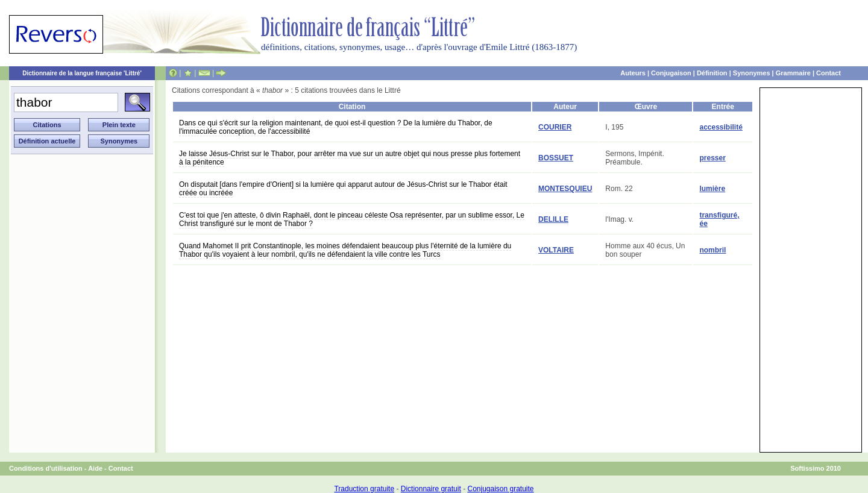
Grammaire (793, 73)
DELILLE (553, 219)
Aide (95, 468)
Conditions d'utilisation (46, 468)
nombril (712, 250)
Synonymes (752, 73)
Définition (712, 73)
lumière (712, 189)
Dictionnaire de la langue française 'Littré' (82, 73)
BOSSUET (556, 158)
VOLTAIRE (556, 250)
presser (712, 158)
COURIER (555, 127)
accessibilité (721, 127)
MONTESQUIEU (565, 189)
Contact (829, 73)
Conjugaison (671, 73)
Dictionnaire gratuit (431, 489)
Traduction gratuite (364, 489)
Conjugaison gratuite (500, 489)
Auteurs (633, 73)
